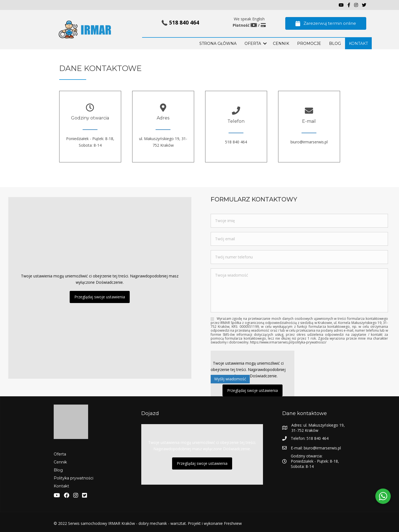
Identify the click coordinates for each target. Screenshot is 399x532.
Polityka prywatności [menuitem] (74, 478)
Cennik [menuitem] (281, 43)
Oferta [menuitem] (60, 454)
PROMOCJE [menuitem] (309, 43)
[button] (265, 43)
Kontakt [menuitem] (61, 486)
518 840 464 (184, 23)
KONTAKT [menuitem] (358, 43)
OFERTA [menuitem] (253, 43)
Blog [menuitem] (58, 470)
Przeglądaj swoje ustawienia (100, 297)
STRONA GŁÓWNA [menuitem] (218, 43)
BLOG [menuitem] (335, 43)
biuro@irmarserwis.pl (309, 142)
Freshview (232, 523)
